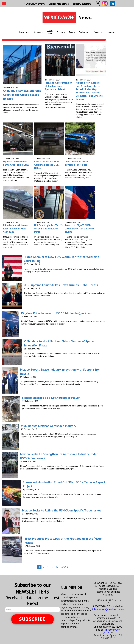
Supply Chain (50, 32)
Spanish (108, 632)
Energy (72, 32)
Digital (59, 4)
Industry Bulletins (82, 4)
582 (56, 567)
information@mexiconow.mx (108, 609)
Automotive (24, 32)
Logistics (111, 32)
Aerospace (38, 32)
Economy (61, 32)
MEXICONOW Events (35, 4)
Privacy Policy (112, 630)
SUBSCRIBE (32, 619)
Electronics (98, 32)
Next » (64, 567)
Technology (84, 32)
